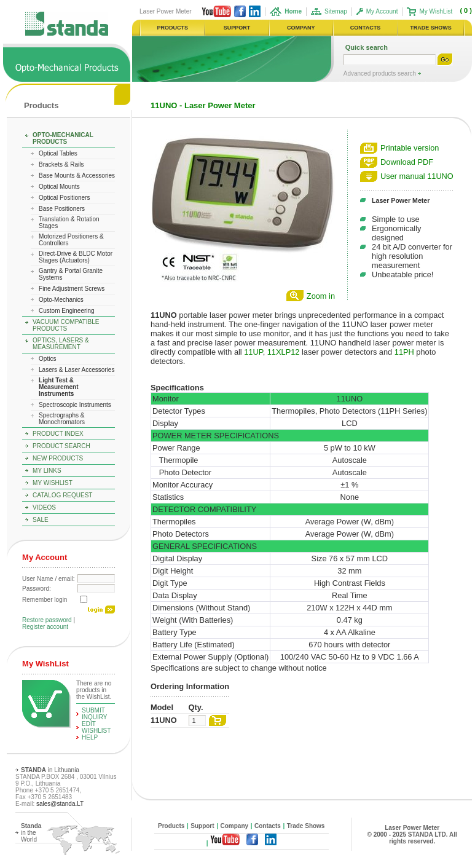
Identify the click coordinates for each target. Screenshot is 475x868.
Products (41, 105)
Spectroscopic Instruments (75, 405)
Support (202, 826)
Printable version (410, 148)
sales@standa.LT (60, 804)
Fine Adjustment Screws (72, 289)
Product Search (61, 446)
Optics (47, 359)
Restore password (47, 620)
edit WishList (96, 727)
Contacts (268, 826)
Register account (45, 627)
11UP (253, 352)
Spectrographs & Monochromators (62, 419)
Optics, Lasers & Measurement (61, 344)
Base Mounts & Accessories (77, 176)
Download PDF (407, 162)
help (90, 737)
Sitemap (336, 11)
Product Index (58, 434)
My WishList (436, 11)
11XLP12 (284, 352)
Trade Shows (306, 826)
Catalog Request (62, 495)
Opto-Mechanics (61, 300)
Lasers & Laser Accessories (77, 370)
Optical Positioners (64, 198)
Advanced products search (381, 73)
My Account (382, 11)
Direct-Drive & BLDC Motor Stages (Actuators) (76, 257)
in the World (31, 833)
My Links (47, 471)
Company (235, 826)
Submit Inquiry (95, 714)
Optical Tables (58, 153)
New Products (58, 458)
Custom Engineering (67, 311)
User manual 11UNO (417, 176)
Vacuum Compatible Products (66, 325)
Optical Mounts (59, 187)
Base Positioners (62, 209)
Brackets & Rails (61, 164)
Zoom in (321, 296)
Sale (41, 520)
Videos (44, 507)
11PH (404, 352)
